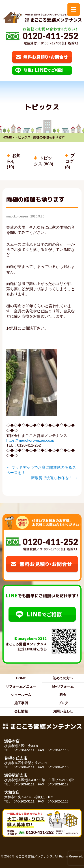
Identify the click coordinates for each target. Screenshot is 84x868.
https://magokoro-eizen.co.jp (30, 440)
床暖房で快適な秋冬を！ (54, 478)
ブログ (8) (70, 161)
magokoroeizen (17, 216)
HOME (7, 137)
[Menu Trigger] (74, 10)
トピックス (23, 137)
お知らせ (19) (14, 161)
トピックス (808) (44, 161)
